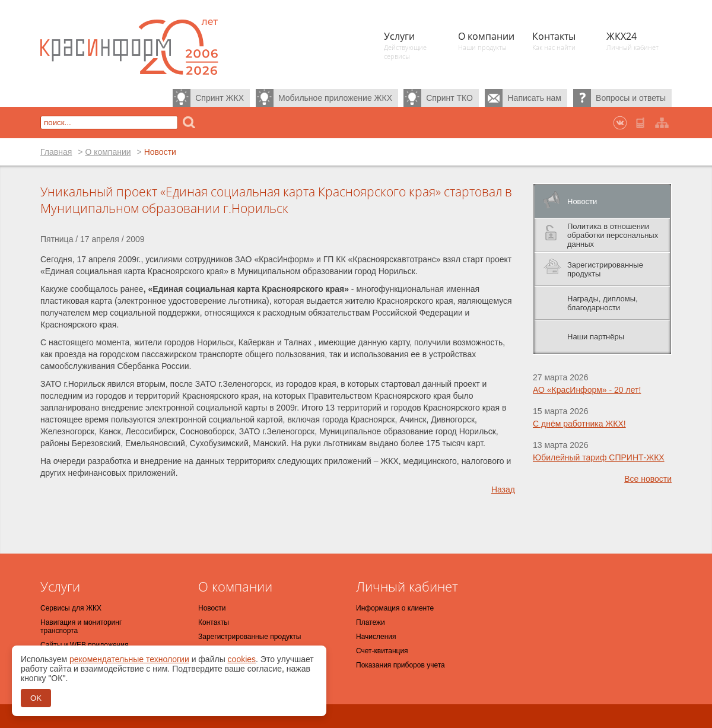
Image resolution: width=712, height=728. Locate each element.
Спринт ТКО (449, 98)
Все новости (648, 479)
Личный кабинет (407, 586)
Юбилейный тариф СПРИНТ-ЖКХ (599, 457)
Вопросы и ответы (631, 98)
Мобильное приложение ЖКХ (335, 98)
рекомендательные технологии (129, 659)
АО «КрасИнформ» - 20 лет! (587, 390)
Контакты (214, 622)
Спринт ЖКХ (220, 98)
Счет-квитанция (382, 651)
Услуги (60, 586)
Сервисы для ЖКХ (71, 608)
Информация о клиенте (395, 608)
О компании (108, 152)
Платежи (371, 622)
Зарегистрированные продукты (605, 269)
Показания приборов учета (401, 665)
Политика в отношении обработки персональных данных (613, 235)
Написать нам (534, 98)
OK (36, 698)
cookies (242, 659)
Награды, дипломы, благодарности (603, 303)
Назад (503, 489)
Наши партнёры (596, 337)
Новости (582, 201)
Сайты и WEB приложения (84, 645)
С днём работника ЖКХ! (579, 424)
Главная (56, 152)
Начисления (376, 637)
